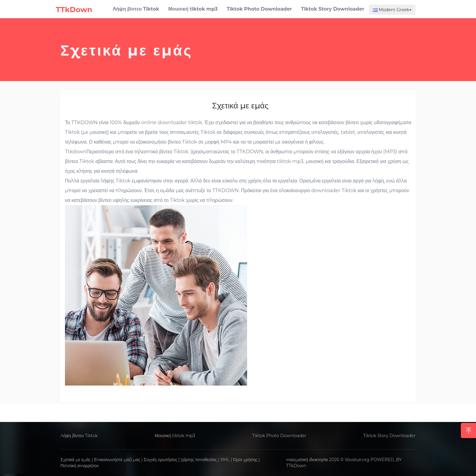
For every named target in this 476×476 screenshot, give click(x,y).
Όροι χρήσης (245, 460)
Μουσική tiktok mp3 (175, 436)
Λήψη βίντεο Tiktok (79, 436)
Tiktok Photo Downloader (279, 436)
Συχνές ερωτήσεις (160, 460)
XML (225, 460)
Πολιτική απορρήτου (80, 466)
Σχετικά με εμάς (76, 460)
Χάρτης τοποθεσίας (199, 460)
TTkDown (296, 466)
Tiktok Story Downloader (389, 436)
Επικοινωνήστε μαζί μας (117, 460)
